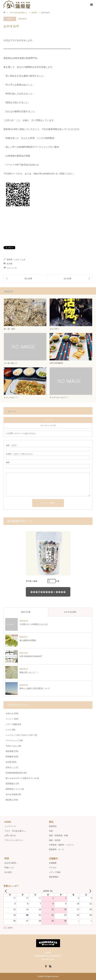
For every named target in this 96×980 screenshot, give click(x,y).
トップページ (10, 826)
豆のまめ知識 (11, 794)
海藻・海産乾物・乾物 (58, 835)
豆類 (51, 831)
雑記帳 (9, 800)
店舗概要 (53, 863)
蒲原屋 (41, 976)
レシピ (9, 730)
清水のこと (10, 767)
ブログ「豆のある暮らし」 (16, 831)
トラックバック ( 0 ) (48, 425)
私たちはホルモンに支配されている (21, 778)
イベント (10, 719)
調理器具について (13, 789)
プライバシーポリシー (14, 840)
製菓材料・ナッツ (57, 849)
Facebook (46, 966)
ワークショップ (12, 740)
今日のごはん (11, 746)
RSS (50, 966)
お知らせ (10, 714)
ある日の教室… (11, 863)
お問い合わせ (10, 835)
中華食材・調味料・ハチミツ (61, 845)
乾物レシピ (9, 868)
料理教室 (10, 757)
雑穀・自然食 (55, 840)
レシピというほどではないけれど (20, 735)
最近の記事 (26, 612)
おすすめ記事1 (70, 612)
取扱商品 (53, 826)
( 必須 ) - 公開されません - (20, 454)
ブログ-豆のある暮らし (18, 13)
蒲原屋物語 (54, 877)
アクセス (53, 868)
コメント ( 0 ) (48, 420)
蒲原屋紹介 (10, 784)
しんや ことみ (19, 260)
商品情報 (10, 751)
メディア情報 (55, 872)
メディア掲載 (11, 724)
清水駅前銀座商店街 (14, 773)
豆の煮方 (8, 872)
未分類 (10, 19)
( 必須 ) (11, 445)
